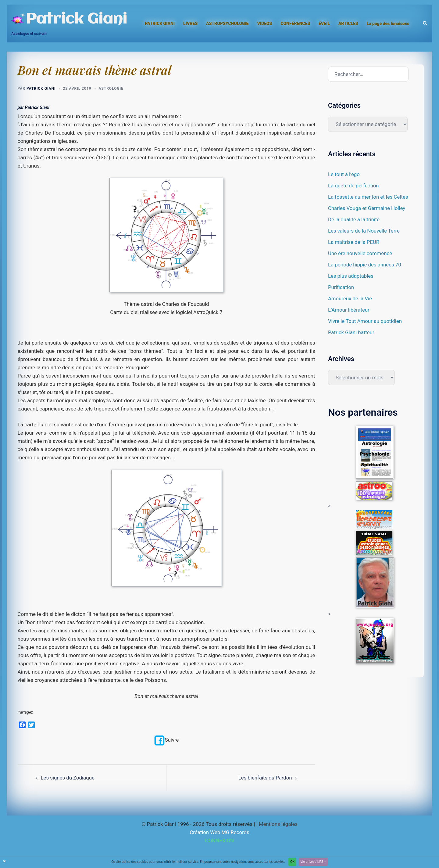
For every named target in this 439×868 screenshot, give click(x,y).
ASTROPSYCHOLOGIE (227, 24)
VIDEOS (264, 24)
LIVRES (190, 24)
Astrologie (111, 89)
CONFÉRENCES (295, 24)
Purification (341, 287)
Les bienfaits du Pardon (265, 777)
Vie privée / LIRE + (313, 862)
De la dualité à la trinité (354, 219)
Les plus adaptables (351, 276)
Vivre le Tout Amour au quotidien (366, 321)
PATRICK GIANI (160, 24)
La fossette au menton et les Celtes (369, 197)
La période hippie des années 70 (365, 265)
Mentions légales (278, 824)
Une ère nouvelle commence (360, 253)
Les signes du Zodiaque (68, 777)
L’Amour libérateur (349, 310)
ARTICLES (348, 24)
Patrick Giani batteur (352, 332)
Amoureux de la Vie (350, 298)
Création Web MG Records (220, 832)
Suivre (166, 740)
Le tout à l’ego (344, 174)
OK (292, 862)
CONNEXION (220, 841)
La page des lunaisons (388, 24)
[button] (425, 24)
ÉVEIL (324, 24)
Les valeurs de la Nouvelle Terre (364, 231)
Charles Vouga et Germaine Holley (367, 208)
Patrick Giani (76, 19)
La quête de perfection (354, 186)
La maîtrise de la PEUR (354, 242)
